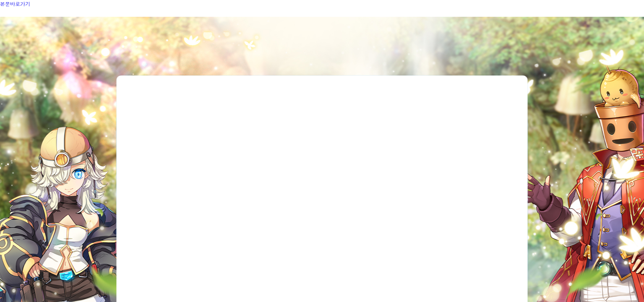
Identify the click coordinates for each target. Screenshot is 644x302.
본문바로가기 (15, 4)
